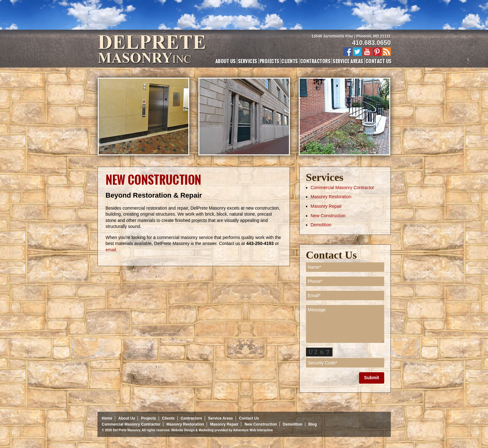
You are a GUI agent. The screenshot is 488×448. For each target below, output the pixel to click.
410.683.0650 (371, 43)
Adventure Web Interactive (253, 430)
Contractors (315, 61)
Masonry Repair (326, 206)
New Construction (328, 216)
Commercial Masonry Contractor (343, 188)
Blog (313, 424)
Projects (270, 61)
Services (248, 61)
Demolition (321, 225)
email (111, 250)
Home (107, 418)
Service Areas (348, 61)
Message (345, 324)
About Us (226, 61)
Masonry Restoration (331, 197)
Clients (290, 61)
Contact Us (379, 61)
